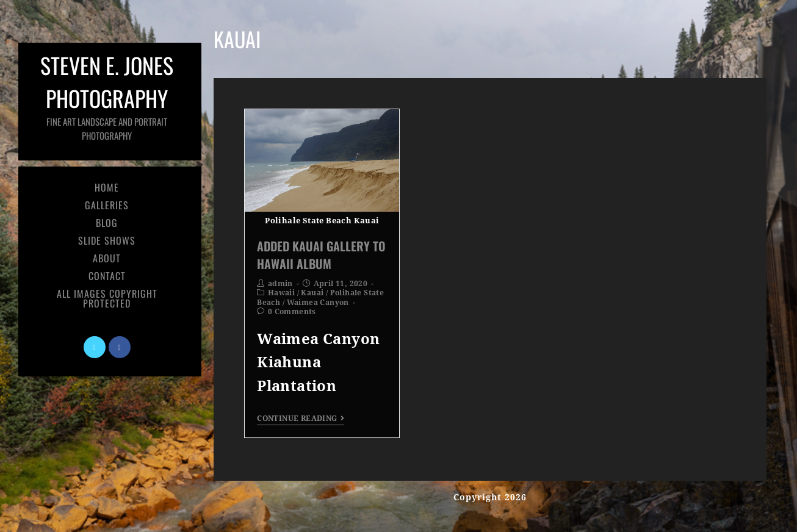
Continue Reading (301, 419)
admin (280, 284)
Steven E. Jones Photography (107, 95)
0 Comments (292, 312)
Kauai (312, 293)
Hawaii (281, 293)
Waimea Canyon (318, 303)
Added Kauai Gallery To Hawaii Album (321, 254)
